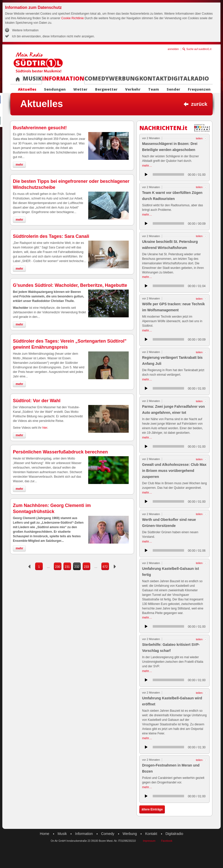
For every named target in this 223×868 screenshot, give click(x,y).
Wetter (80, 89)
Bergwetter (106, 89)
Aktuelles (27, 89)
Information (63, 78)
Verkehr (133, 89)
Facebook (167, 841)
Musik (32, 78)
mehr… (147, 166)
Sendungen (55, 89)
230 (58, 567)
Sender (173, 89)
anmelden (173, 49)
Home (45, 834)
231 (67, 567)
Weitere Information (25, 30)
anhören (146, 174)
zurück (199, 104)
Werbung (124, 78)
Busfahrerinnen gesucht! (40, 128)
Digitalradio (188, 78)
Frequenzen (199, 89)
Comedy (97, 78)
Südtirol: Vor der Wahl (37, 401)
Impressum (149, 841)
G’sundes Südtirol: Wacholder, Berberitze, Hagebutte (70, 285)
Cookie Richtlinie (72, 18)
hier (45, 428)
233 (86, 567)
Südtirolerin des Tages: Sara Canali (51, 236)
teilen (199, 138)
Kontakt (153, 78)
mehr (19, 165)
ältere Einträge (152, 809)
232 (77, 567)
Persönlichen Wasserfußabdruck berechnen (60, 452)
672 (105, 567)
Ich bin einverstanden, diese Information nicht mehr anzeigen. (53, 36)
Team (154, 89)
